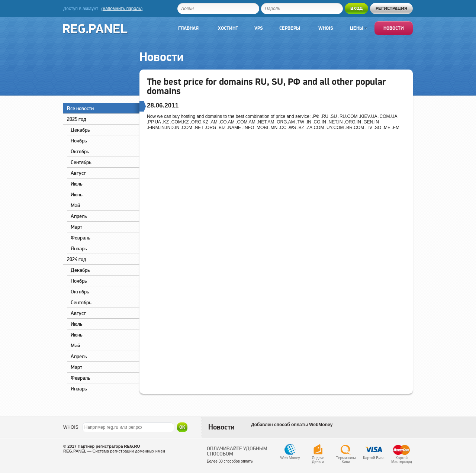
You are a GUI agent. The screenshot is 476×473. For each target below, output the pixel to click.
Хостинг (228, 28)
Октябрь (80, 151)
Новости (394, 28)
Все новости (103, 107)
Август (78, 173)
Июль (77, 184)
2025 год (77, 119)
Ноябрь (79, 141)
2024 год (77, 259)
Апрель (79, 216)
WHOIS (71, 427)
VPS (259, 28)
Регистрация (391, 8)
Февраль (81, 238)
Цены (358, 28)
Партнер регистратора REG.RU (109, 446)
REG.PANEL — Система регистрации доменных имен (114, 451)
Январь (79, 248)
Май (75, 205)
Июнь (77, 194)
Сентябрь (81, 162)
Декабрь (80, 130)
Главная (188, 28)
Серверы (290, 28)
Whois (326, 28)
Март (76, 227)
